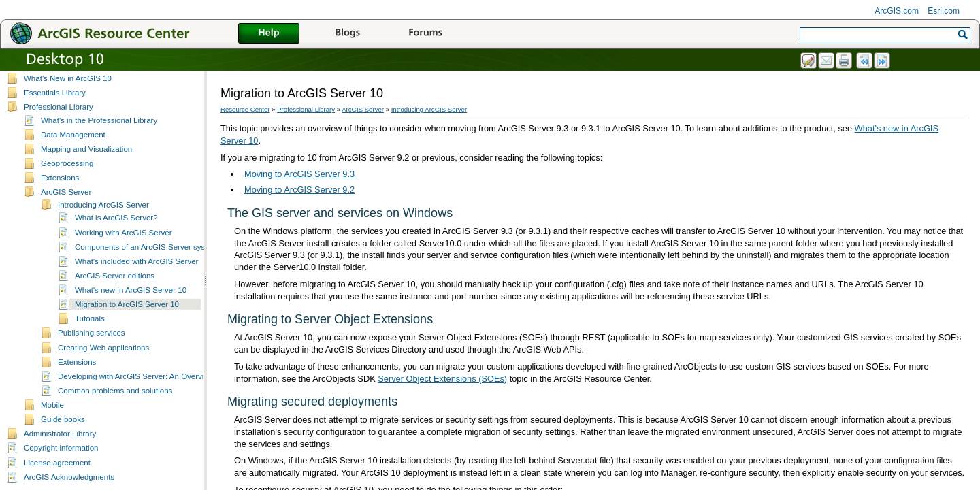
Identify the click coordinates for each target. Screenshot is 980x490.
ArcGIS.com (897, 11)
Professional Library (59, 107)
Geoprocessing (67, 163)
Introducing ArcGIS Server (103, 205)
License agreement (57, 463)
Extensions (60, 178)
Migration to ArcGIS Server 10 (127, 304)
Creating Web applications (103, 348)
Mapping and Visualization (86, 149)
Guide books (63, 419)
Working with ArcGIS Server (124, 233)
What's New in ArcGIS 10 (68, 78)
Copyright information (61, 448)
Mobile (52, 405)
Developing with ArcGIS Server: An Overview (136, 376)
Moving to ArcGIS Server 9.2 (299, 190)
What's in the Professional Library (99, 120)
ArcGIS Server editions (115, 276)
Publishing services (92, 333)
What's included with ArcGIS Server (136, 261)
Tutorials (90, 318)
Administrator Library (60, 434)
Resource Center (245, 109)
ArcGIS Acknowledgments (69, 477)
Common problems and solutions (115, 391)
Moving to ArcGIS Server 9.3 (299, 174)
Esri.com (944, 11)
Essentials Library (55, 93)
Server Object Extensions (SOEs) (442, 379)
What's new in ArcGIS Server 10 (131, 290)
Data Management (73, 135)
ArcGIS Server (66, 192)
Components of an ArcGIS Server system (147, 247)
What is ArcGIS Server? (116, 218)
